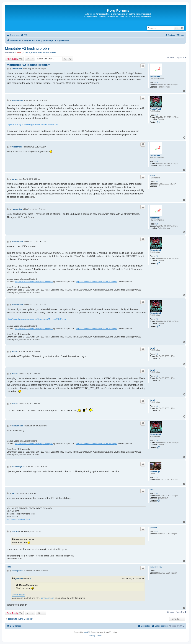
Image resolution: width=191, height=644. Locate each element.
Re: (9, 567)
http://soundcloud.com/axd (18, 519)
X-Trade (27, 52)
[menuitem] (24, 35)
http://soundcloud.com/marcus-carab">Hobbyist (97, 282)
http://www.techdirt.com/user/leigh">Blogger (34, 282)
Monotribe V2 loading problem (29, 48)
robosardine (155, 77)
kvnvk (153, 176)
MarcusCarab (156, 109)
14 (157, 571)
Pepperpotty (37, 52)
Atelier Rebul (19, 595)
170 (157, 115)
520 (157, 83)
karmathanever (49, 52)
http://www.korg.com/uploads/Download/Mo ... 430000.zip (36, 319)
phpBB (86, 632)
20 (157, 494)
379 (157, 478)
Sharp (20, 52)
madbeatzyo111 (157, 472)
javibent (153, 528)
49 (157, 532)
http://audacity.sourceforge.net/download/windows (32, 124)
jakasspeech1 (156, 567)
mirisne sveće (47, 598)
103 (157, 182)
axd (152, 490)
